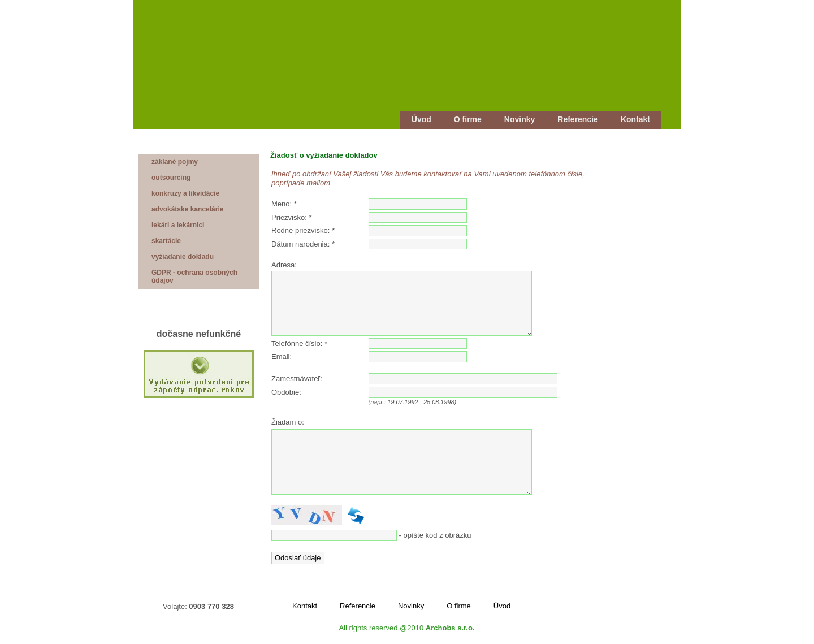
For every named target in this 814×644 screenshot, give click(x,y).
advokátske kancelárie (187, 209)
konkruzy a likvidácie (185, 193)
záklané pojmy (175, 162)
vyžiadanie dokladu (183, 257)
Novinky (519, 119)
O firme (468, 119)
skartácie (166, 241)
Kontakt (635, 119)
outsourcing (171, 178)
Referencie (578, 119)
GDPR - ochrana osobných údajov (194, 276)
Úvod (421, 119)
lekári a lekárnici (178, 225)
